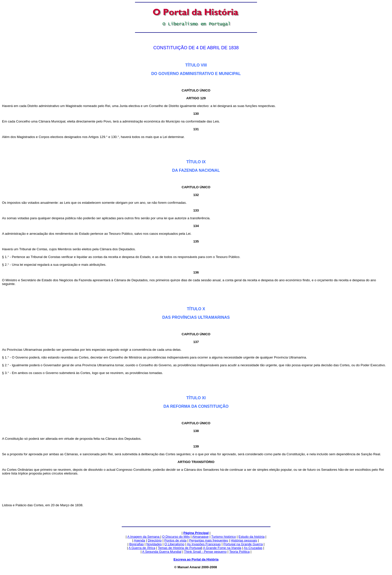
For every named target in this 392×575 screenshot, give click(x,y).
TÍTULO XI (196, 398)
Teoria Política (239, 552)
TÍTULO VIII (196, 65)
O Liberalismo (174, 544)
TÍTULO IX (196, 162)
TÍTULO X (196, 309)
